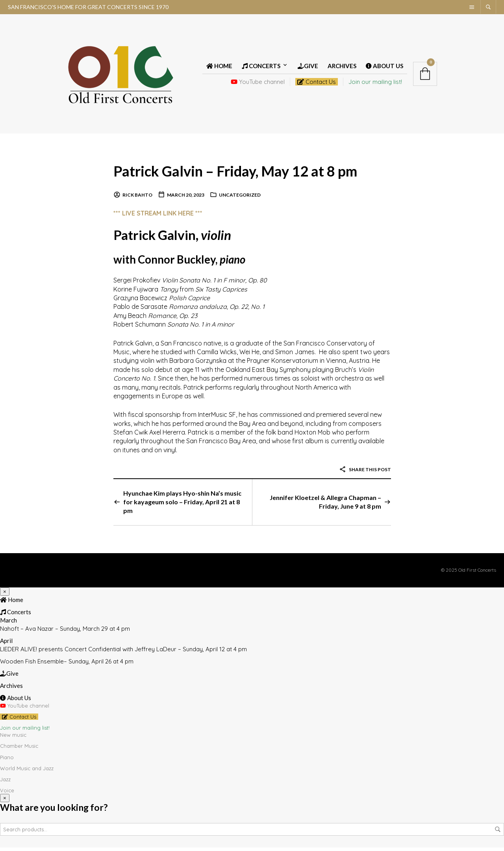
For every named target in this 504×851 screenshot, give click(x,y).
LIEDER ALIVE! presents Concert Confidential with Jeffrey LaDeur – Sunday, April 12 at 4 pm (123, 653)
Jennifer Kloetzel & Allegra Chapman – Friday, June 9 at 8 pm (325, 505)
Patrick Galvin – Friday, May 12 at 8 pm (248, 174)
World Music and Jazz (27, 772)
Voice (7, 794)
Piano (7, 761)
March (8, 624)
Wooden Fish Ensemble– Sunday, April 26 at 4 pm (67, 665)
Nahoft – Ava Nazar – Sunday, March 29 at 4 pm (65, 632)
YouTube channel (258, 84)
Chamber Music (19, 750)
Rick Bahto (137, 199)
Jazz (5, 783)
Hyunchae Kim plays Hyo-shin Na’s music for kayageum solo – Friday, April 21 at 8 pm (182, 505)
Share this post (365, 473)
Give (308, 68)
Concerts (261, 68)
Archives (342, 68)
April (6, 644)
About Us (384, 68)
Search (498, 833)
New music (13, 738)
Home (219, 68)
